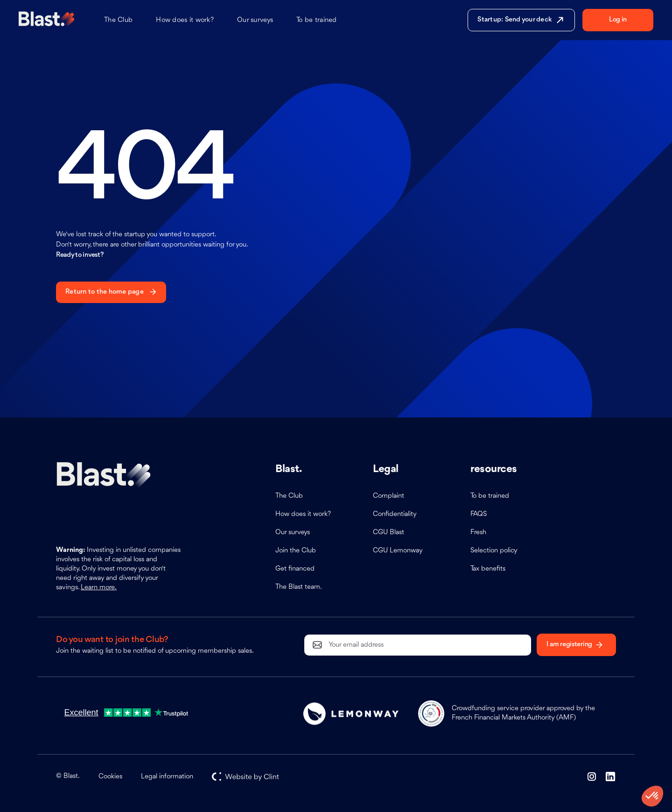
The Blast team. (299, 587)
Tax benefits (488, 569)
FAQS (479, 514)
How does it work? (185, 20)
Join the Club (296, 551)
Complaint (388, 496)
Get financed (295, 569)
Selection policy (494, 551)
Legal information (167, 777)
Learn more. (99, 588)
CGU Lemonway (398, 551)
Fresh (478, 533)
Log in (618, 20)
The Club (118, 20)
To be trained (317, 20)
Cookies (110, 777)
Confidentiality (395, 514)
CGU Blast (388, 533)
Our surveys (255, 20)
